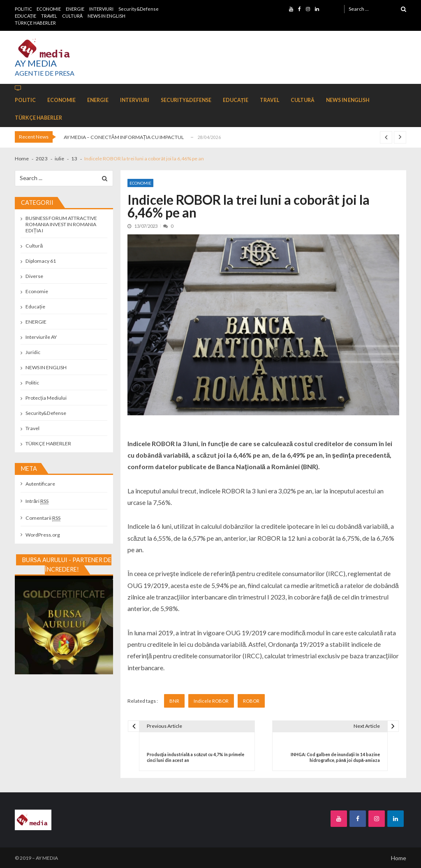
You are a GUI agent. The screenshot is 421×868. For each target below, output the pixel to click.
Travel (32, 428)
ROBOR (251, 701)
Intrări (37, 501)
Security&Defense (139, 9)
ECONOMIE (49, 9)
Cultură (34, 246)
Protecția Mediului (46, 398)
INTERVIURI (101, 9)
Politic (32, 383)
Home (399, 858)
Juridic (33, 352)
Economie (140, 183)
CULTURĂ (72, 16)
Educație (35, 307)
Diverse (34, 276)
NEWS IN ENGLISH (106, 16)
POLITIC (23, 9)
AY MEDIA (36, 63)
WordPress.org (43, 535)
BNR (174, 701)
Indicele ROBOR (211, 701)
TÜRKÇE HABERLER (35, 23)
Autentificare (40, 484)
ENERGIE (75, 9)
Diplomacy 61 (41, 261)
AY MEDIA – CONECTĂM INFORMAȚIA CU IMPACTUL (124, 137)
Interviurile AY (41, 337)
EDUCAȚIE (26, 16)
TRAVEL (49, 16)
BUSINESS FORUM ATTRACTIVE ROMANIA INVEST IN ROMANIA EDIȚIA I (61, 224)
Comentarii (43, 518)
